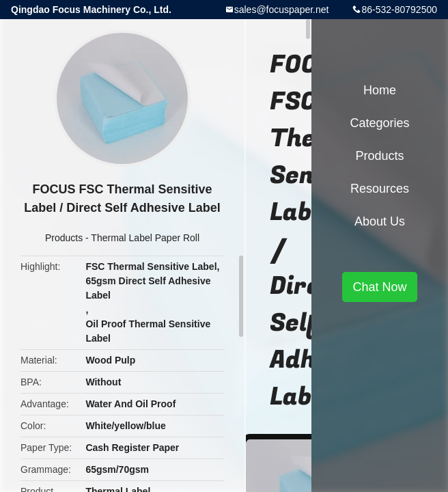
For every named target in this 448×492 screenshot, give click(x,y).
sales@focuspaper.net (282, 10)
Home (380, 90)
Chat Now (379, 287)
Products (64, 238)
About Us (380, 221)
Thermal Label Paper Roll (145, 238)
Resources (380, 189)
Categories (379, 123)
